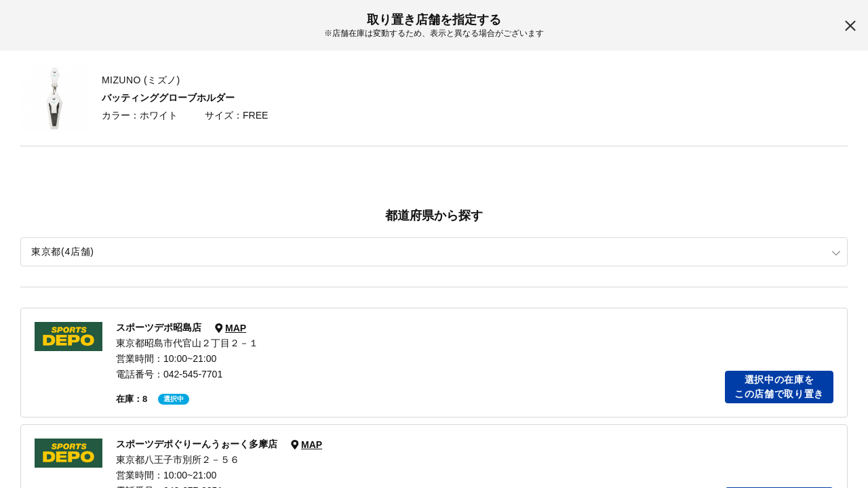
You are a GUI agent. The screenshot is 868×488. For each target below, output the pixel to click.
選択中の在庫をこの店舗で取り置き (779, 387)
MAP (236, 328)
